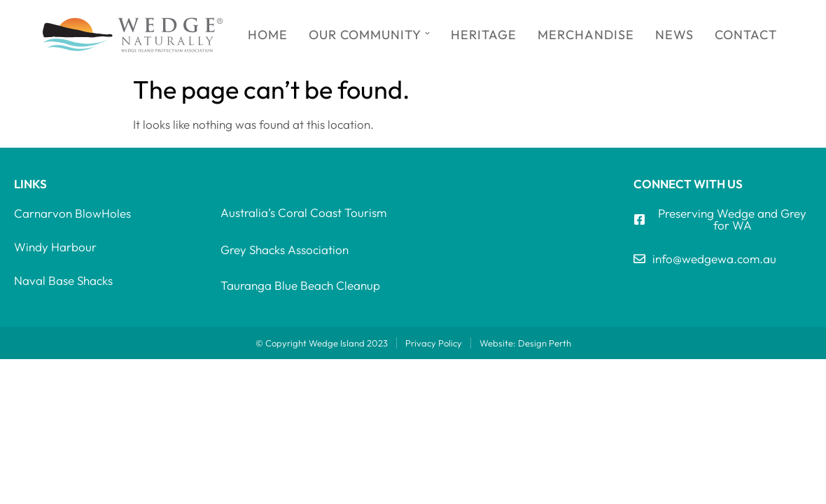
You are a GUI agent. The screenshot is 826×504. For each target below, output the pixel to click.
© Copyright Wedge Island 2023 (322, 343)
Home (268, 35)
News (674, 35)
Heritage (484, 35)
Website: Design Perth (525, 343)
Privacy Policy (434, 343)
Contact (746, 35)
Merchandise (586, 35)
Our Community (369, 35)
